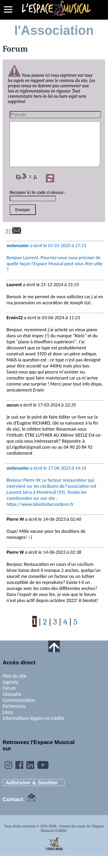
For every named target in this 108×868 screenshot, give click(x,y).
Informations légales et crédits (34, 718)
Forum (9, 688)
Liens (8, 712)
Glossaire (12, 694)
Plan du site (14, 676)
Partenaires (14, 706)
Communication (19, 700)
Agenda (10, 682)
